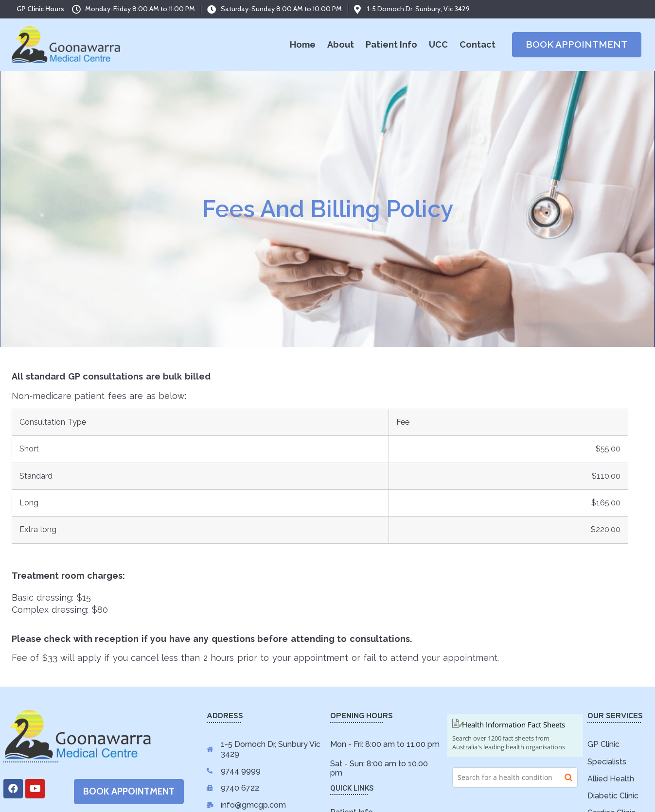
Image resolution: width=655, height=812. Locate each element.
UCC (438, 44)
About (341, 44)
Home (303, 44)
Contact (478, 44)
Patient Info (391, 44)
